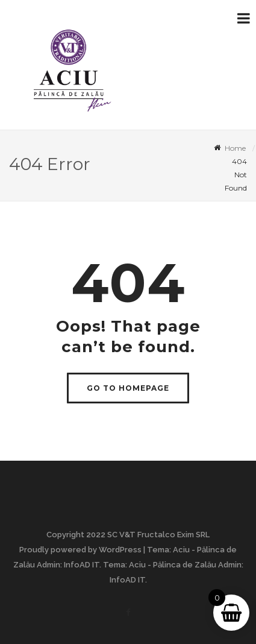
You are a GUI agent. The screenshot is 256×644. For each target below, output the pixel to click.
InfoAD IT (82, 565)
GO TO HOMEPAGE (128, 388)
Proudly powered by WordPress (80, 550)
